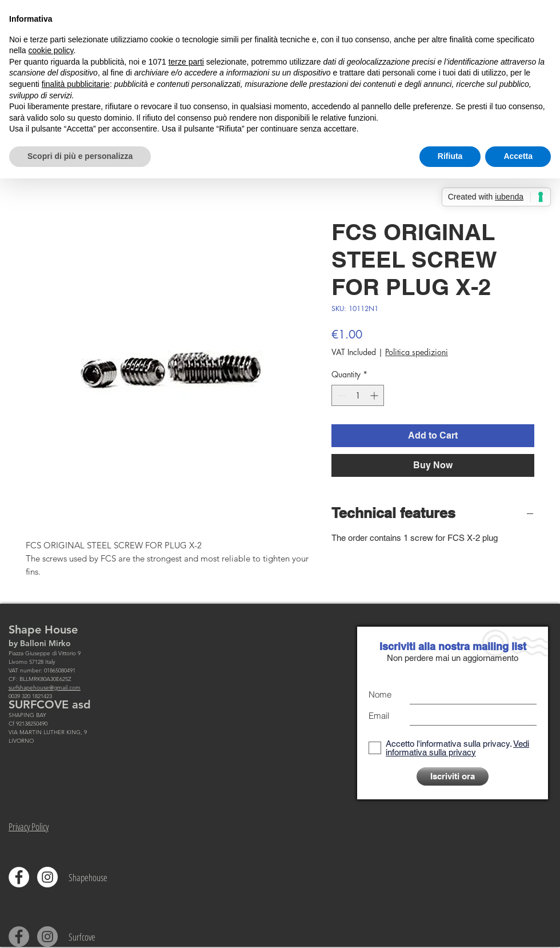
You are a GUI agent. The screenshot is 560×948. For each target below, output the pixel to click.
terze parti (186, 62)
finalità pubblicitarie (76, 84)
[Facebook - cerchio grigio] (19, 937)
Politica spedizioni (417, 352)
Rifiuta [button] (450, 156)
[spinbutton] (358, 395)
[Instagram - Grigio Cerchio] (47, 937)
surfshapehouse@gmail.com (45, 688)
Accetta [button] (518, 156)
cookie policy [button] (51, 50)
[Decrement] (340, 395)
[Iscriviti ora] (453, 776)
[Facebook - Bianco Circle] (19, 877)
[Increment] (375, 395)
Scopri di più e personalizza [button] (80, 156)
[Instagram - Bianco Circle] (47, 877)
